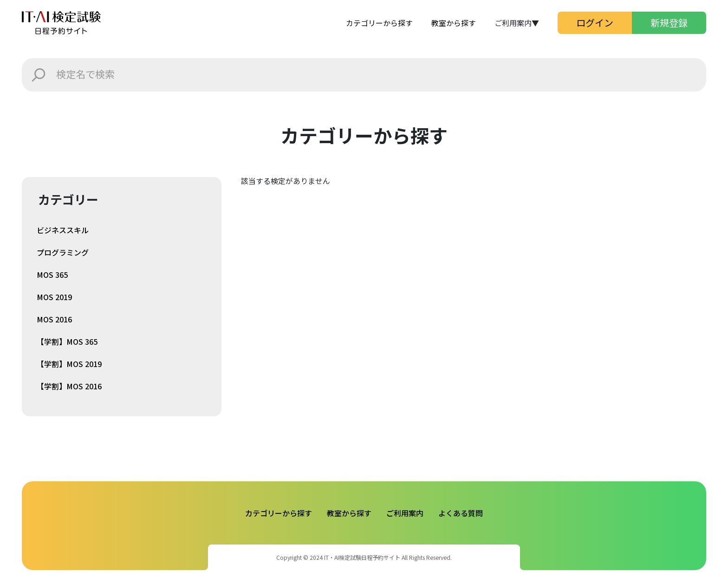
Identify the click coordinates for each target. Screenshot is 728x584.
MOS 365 (52, 275)
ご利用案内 (405, 513)
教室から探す (454, 23)
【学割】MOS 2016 (69, 386)
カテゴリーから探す (379, 23)
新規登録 (669, 23)
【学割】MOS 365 (67, 341)
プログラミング (63, 252)
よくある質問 (461, 513)
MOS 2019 (54, 297)
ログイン (595, 23)
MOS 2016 (54, 319)
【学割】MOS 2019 (69, 364)
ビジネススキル (63, 230)
